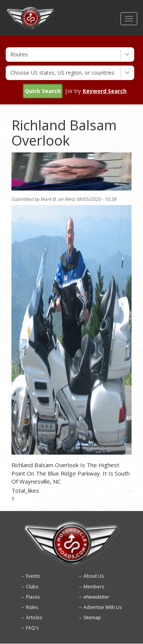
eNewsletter (96, 597)
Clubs (32, 587)
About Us (94, 576)
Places (33, 597)
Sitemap (92, 618)
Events (33, 576)
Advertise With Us (103, 607)
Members (94, 587)
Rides (32, 607)
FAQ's (32, 628)
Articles (34, 618)
